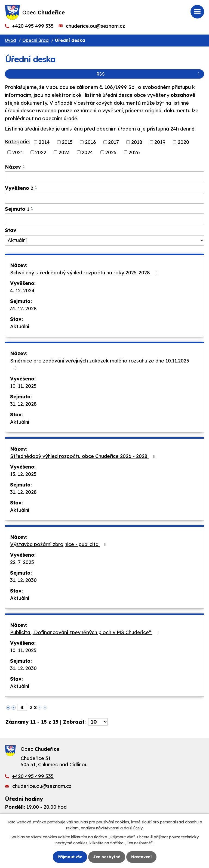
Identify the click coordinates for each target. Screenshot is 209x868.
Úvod (10, 40)
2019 (160, 142)
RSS (149, 74)
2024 (87, 152)
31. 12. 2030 (23, 580)
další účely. (133, 828)
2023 (64, 152)
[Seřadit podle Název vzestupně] (24, 166)
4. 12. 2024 (22, 291)
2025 (111, 152)
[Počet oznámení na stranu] (98, 722)
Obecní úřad (36, 40)
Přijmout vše (70, 857)
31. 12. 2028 (23, 309)
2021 (18, 152)
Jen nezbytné (107, 857)
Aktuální (20, 326)
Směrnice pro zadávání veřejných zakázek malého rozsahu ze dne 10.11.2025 (100, 364)
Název (13, 167)
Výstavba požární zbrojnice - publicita (59, 544)
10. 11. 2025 (23, 386)
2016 (90, 142)
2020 (183, 142)
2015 (67, 142)
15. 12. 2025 (23, 474)
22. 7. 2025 (22, 562)
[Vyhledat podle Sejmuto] (104, 219)
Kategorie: (17, 142)
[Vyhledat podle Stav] (104, 240)
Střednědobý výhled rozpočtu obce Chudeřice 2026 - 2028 (84, 456)
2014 (44, 142)
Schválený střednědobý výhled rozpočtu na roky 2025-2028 (85, 273)
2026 (134, 152)
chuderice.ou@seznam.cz (95, 26)
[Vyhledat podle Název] (104, 177)
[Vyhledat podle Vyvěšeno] (104, 199)
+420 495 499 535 (33, 26)
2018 (137, 142)
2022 (41, 152)
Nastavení (141, 857)
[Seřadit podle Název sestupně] (24, 168)
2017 (113, 142)
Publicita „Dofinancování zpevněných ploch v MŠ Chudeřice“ (86, 632)
